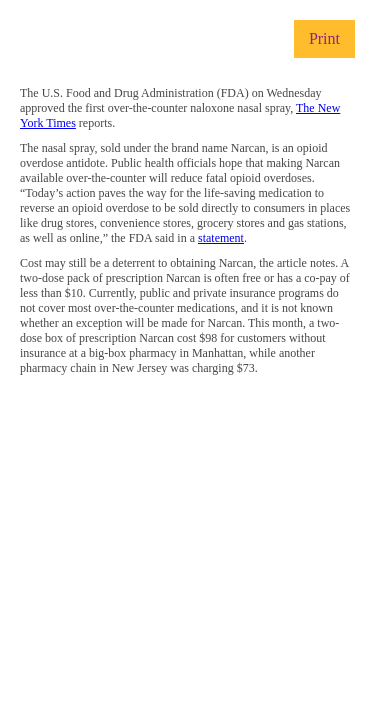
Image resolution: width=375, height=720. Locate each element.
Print (324, 38)
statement (221, 238)
